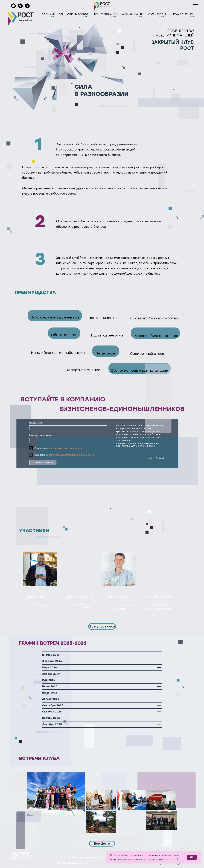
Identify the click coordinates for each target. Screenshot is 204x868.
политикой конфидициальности (65, 448)
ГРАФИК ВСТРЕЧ (184, 14)
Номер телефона (40, 435)
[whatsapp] (13, 7)
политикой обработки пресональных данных (72, 455)
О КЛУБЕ (49, 14)
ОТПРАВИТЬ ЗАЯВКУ (74, 14)
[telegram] (27, 7)
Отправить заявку (43, 463)
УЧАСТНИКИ (157, 14)
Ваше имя (35, 423)
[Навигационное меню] (195, 6)
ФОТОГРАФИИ (133, 14)
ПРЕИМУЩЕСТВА (105, 14)
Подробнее (171, 859)
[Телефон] (20, 7)
